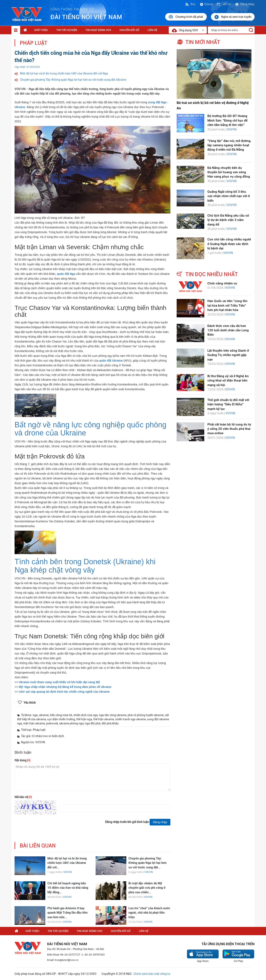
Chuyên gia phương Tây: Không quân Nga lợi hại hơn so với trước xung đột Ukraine (73, 80)
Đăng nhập (245, 4)
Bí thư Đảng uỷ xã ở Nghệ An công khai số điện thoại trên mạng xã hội (228, 381)
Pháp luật (34, 43)
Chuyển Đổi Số (129, 30)
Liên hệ (224, 4)
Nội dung (22, 760)
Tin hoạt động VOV (98, 30)
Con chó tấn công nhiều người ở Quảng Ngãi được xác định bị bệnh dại (229, 244)
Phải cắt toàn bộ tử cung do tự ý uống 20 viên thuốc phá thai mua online (229, 429)
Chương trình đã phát (186, 17)
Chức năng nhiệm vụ (222, 283)
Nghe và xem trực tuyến (233, 17)
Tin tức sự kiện (67, 30)
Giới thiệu (41, 30)
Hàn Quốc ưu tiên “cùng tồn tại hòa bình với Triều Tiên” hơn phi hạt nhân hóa (227, 305)
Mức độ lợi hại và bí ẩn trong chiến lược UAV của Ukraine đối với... (67, 863)
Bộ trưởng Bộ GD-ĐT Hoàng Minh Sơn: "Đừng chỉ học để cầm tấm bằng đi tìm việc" (227, 120)
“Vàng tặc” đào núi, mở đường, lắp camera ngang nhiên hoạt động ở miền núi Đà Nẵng (229, 145)
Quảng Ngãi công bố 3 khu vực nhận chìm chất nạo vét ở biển (229, 196)
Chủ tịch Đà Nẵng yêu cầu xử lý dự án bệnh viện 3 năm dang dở (228, 220)
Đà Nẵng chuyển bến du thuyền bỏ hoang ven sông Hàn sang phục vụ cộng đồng (229, 172)
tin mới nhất (203, 42)
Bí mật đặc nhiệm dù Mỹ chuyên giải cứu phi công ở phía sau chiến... (147, 888)
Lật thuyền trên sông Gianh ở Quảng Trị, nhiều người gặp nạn (228, 355)
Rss (190, 4)
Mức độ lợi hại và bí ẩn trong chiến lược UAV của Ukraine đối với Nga (64, 73)
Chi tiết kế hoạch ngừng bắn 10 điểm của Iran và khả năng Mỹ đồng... (68, 888)
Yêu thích (30, 703)
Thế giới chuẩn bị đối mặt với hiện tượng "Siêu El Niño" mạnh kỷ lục (228, 404)
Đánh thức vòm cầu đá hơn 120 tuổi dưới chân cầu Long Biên (228, 330)
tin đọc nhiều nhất (212, 274)
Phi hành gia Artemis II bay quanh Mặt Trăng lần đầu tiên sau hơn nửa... (67, 913)
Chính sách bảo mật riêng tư (152, 974)
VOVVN (68, 872)
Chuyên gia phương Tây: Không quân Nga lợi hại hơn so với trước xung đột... (147, 863)
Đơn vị (206, 4)
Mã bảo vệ (23, 797)
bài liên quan (38, 846)
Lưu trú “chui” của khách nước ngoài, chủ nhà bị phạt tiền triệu (149, 913)
